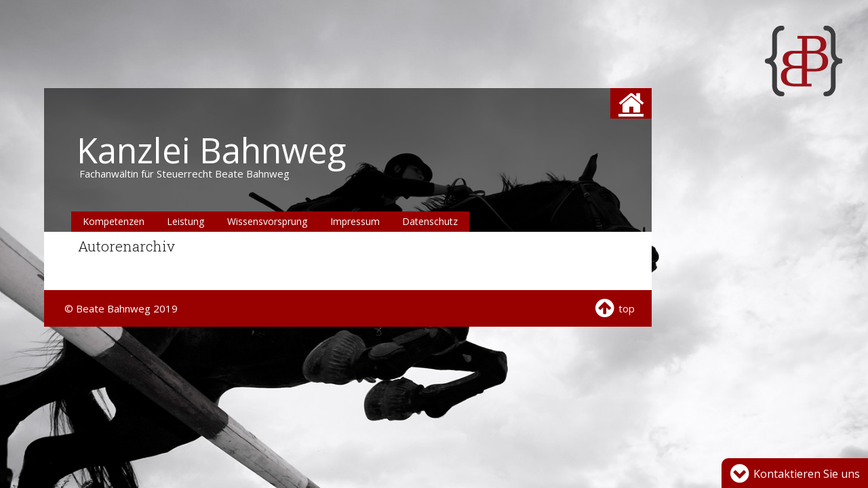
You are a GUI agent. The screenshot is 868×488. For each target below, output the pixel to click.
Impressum (355, 221)
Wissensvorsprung (267, 221)
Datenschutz (430, 221)
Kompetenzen (114, 221)
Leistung (185, 221)
